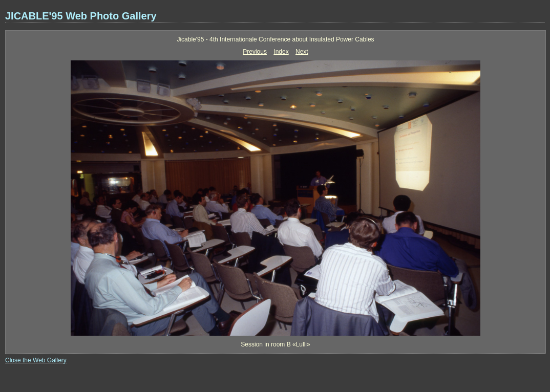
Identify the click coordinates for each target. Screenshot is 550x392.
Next (302, 52)
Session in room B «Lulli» (275, 344)
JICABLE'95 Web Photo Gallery (81, 16)
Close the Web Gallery (36, 360)
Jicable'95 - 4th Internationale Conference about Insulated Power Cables (275, 39)
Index (281, 52)
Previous (255, 52)
